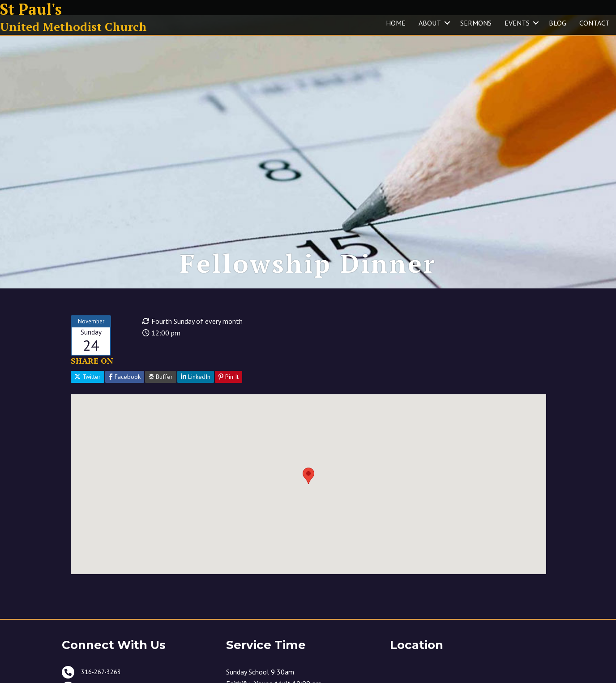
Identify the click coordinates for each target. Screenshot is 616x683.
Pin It (229, 397)
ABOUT (430, 23)
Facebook (125, 397)
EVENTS (517, 23)
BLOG (558, 23)
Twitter (88, 397)
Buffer (161, 397)
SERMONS (476, 23)
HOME (396, 23)
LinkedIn (196, 397)
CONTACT (595, 23)
